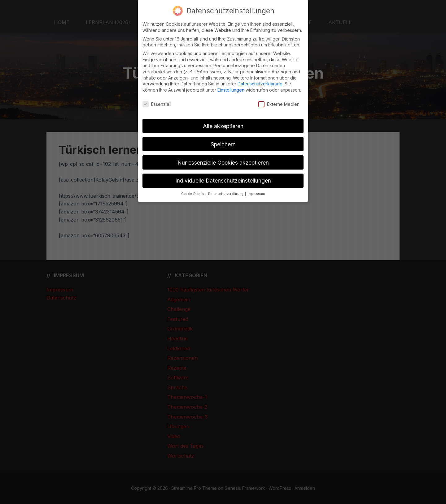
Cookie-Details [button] (193, 194)
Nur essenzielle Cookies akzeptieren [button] (223, 163)
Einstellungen (231, 90)
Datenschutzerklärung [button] (226, 194)
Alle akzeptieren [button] (223, 126)
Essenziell (157, 104)
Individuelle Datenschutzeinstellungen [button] (223, 181)
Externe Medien (279, 104)
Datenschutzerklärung (260, 84)
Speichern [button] (223, 144)
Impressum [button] (256, 194)
